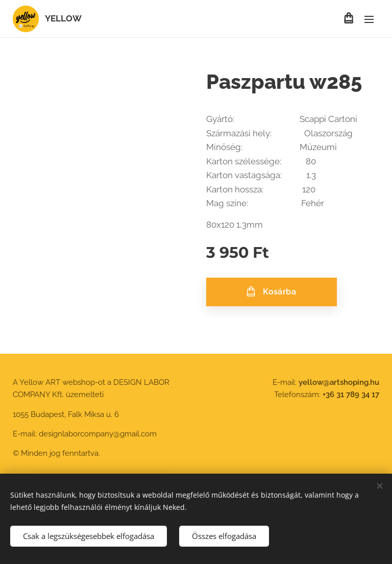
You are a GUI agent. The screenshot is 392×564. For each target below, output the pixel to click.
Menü (369, 19)
